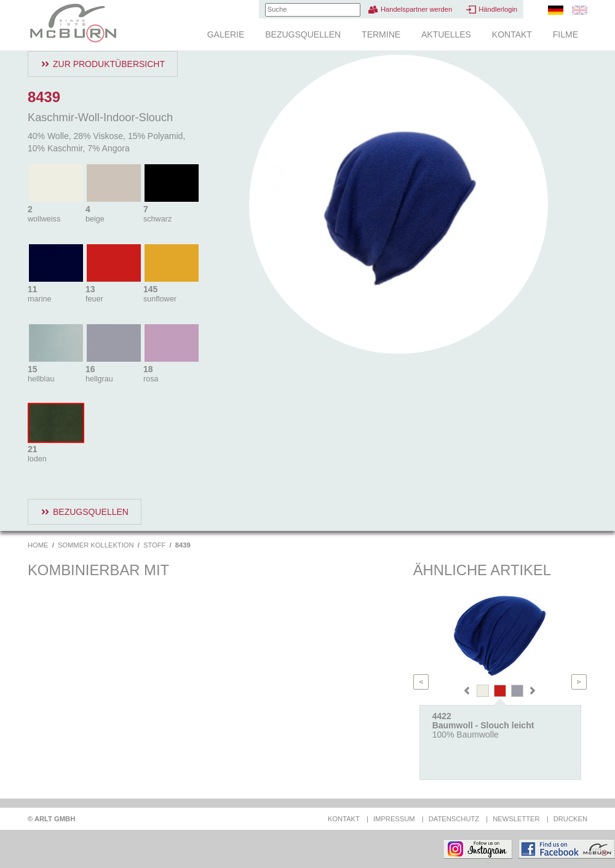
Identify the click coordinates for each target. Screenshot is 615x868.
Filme (565, 34)
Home (38, 545)
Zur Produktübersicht (109, 64)
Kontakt (512, 34)
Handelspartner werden (416, 9)
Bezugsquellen (303, 34)
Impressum (394, 819)
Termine (381, 34)
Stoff (154, 545)
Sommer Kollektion (96, 545)
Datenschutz (454, 819)
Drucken (570, 819)
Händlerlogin (498, 9)
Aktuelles (446, 34)
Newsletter (516, 819)
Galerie (226, 34)
